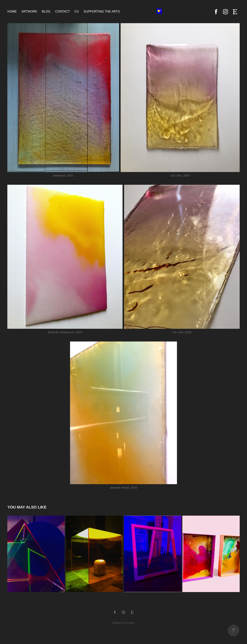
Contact (63, 11)
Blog (46, 11)
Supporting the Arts (102, 11)
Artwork (29, 11)
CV (77, 11)
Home (12, 11)
